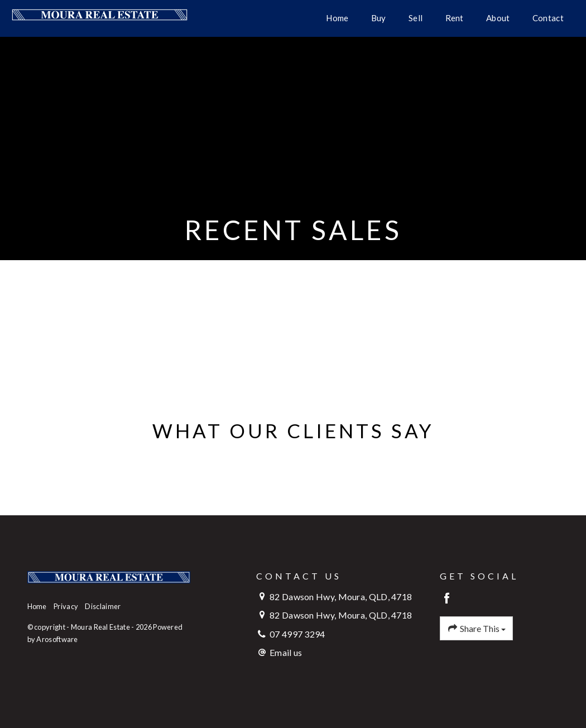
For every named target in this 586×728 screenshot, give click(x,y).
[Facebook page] (447, 599)
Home (337, 18)
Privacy (66, 606)
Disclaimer (103, 606)
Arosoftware (57, 639)
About (498, 18)
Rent (455, 18)
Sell (416, 18)
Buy (379, 18)
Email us (286, 652)
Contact (548, 18)
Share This (477, 629)
